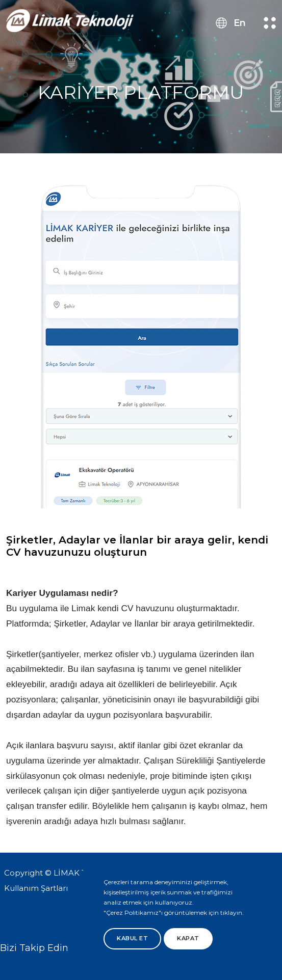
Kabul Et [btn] (132, 938)
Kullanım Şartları (36, 888)
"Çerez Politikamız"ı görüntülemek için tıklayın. (174, 913)
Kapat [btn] (188, 938)
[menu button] (270, 23)
